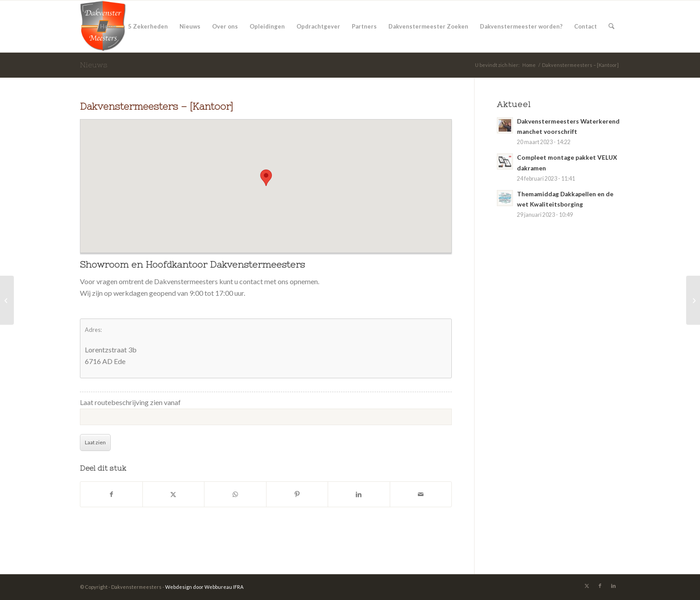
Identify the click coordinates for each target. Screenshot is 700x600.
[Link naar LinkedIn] (613, 586)
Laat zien (95, 442)
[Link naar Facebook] (600, 586)
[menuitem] (108, 26)
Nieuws (94, 65)
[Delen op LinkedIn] (359, 494)
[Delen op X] (174, 494)
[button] (266, 178)
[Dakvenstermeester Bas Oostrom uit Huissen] (693, 300)
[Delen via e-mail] (421, 494)
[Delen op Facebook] (111, 494)
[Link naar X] (587, 586)
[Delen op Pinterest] (297, 494)
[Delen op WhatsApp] (235, 494)
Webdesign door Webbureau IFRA (204, 587)
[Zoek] (611, 26)
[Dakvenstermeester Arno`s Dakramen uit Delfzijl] (7, 300)
